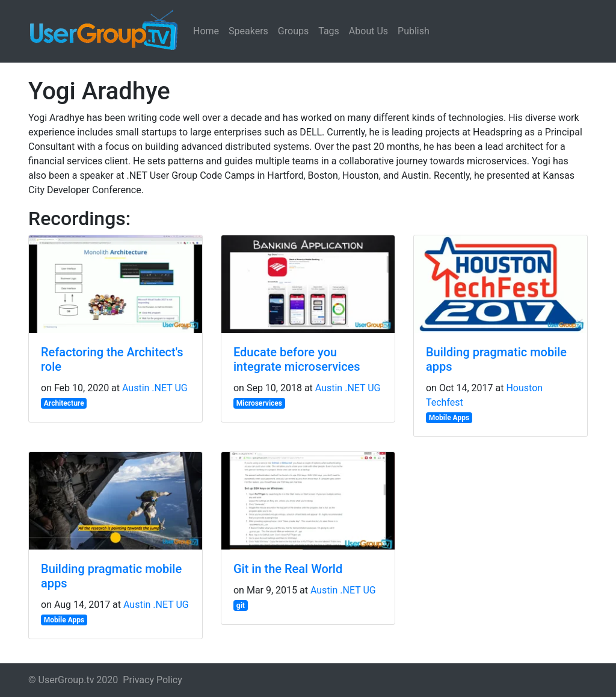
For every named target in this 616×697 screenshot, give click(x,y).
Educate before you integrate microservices (297, 359)
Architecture (64, 403)
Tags (329, 31)
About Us (368, 31)
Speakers (248, 31)
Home (206, 31)
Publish (414, 31)
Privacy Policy (152, 680)
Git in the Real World (288, 569)
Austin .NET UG (155, 388)
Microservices (259, 403)
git (241, 606)
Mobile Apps (449, 418)
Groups (293, 31)
